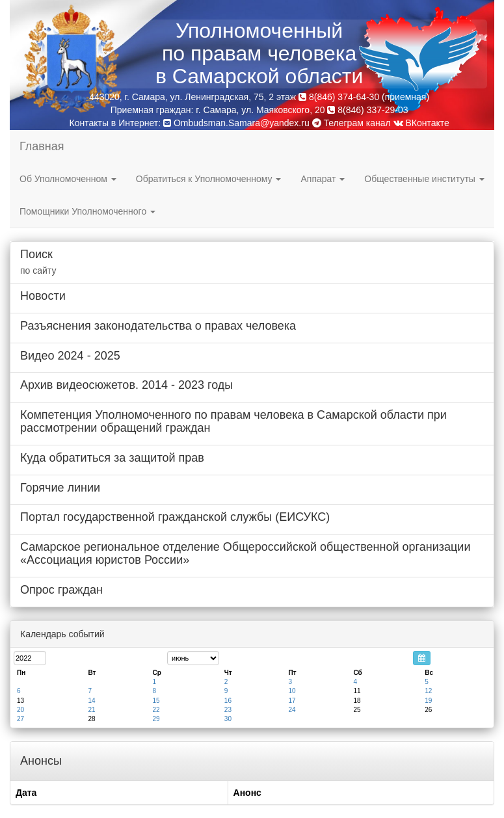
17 (292, 701)
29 (156, 719)
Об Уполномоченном (68, 179)
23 (228, 710)
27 (20, 719)
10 (292, 691)
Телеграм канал (351, 123)
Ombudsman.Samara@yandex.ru (242, 123)
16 (228, 701)
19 (428, 701)
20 (20, 710)
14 (91, 701)
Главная (42, 146)
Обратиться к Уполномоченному (209, 179)
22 (156, 710)
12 (428, 691)
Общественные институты (424, 179)
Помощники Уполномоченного (87, 211)
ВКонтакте (421, 123)
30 (228, 719)
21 (91, 710)
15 (156, 701)
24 (292, 710)
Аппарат (323, 179)
